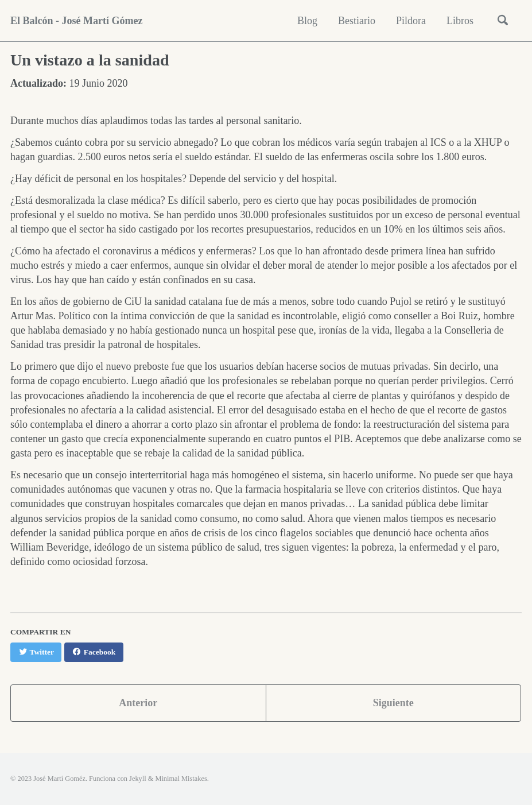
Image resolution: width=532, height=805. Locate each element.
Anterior (138, 703)
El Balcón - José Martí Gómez (76, 21)
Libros (460, 21)
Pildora (411, 21)
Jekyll (138, 779)
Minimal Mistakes (181, 779)
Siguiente (393, 703)
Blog (307, 21)
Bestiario (357, 21)
